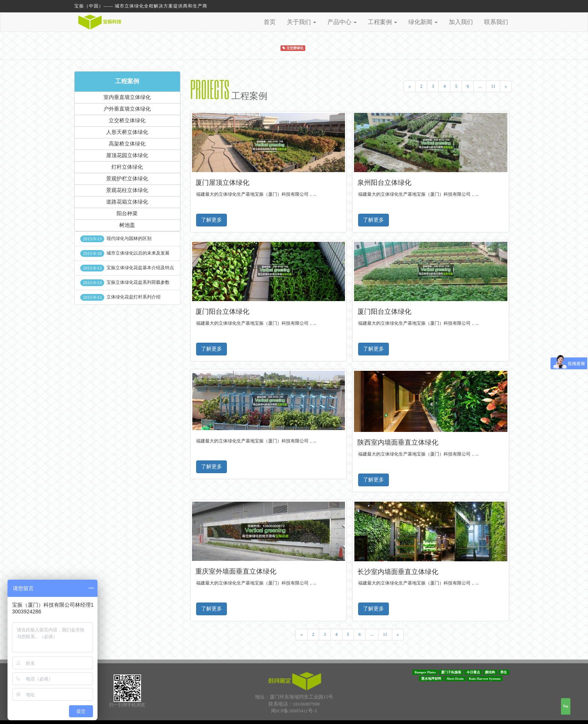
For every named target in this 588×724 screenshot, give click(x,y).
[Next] (506, 86)
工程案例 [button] (382, 22)
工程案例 (127, 81)
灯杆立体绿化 (127, 167)
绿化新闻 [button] (423, 22)
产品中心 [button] (342, 22)
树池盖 (127, 225)
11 (493, 86)
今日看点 (473, 672)
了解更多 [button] (211, 220)
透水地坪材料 (431, 679)
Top (566, 706)
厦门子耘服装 (451, 672)
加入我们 (461, 22)
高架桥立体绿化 (127, 144)
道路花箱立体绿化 (127, 202)
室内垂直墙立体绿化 (127, 97)
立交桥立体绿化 (127, 121)
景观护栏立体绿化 (127, 179)
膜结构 (490, 672)
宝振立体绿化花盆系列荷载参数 (138, 282)
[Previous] (409, 86)
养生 (504, 672)
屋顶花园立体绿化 (127, 155)
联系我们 (496, 22)
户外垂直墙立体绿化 (127, 109)
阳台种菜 (127, 214)
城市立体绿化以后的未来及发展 (138, 253)
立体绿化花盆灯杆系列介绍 (133, 297)
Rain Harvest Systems (485, 679)
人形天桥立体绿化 (127, 132)
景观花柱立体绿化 (127, 190)
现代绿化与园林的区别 (129, 238)
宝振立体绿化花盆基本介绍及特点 (140, 268)
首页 (270, 22)
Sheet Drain (455, 679)
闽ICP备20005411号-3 (294, 711)
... (480, 86)
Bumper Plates (425, 672)
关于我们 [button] (301, 22)
